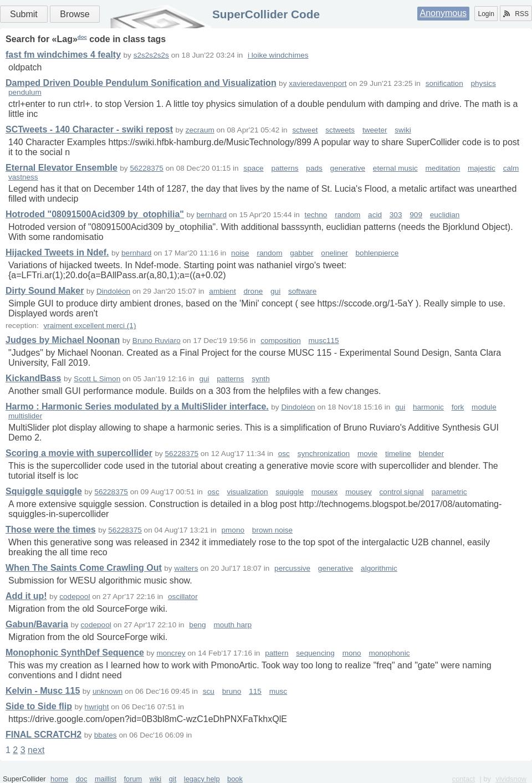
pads (314, 168)
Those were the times (51, 529)
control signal (402, 492)
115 (255, 691)
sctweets (340, 130)
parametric (449, 492)
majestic (482, 168)
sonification (444, 83)
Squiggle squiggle (44, 491)
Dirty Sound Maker (45, 291)
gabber (301, 253)
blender (431, 454)
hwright (97, 707)
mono (352, 653)
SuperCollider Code (266, 14)
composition (281, 341)
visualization (247, 492)
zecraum (200, 130)
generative (348, 168)
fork (458, 407)
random (347, 215)
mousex (325, 492)
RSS (516, 14)
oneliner (334, 253)
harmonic (428, 407)
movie (367, 454)
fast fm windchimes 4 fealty (63, 55)
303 (396, 215)
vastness (23, 177)
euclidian (445, 215)
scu (209, 691)
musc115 (324, 341)
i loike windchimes (278, 55)
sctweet (305, 130)
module (484, 407)
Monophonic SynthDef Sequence (75, 652)
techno (316, 215)
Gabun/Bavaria (37, 624)
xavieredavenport (318, 83)
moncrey (171, 653)
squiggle (290, 492)
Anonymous (444, 13)
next (36, 750)
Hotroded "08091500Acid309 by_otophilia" (95, 214)
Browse (75, 14)
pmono (233, 530)
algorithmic (379, 568)
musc (278, 691)
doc (82, 37)
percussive (292, 568)
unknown (108, 691)
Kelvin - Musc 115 (43, 691)
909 (416, 215)
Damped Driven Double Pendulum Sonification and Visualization (141, 83)
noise (240, 253)
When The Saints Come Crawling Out (84, 568)
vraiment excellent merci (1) (89, 326)
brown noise (272, 530)
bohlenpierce (377, 253)
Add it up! (26, 596)
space (253, 168)
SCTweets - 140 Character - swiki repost (89, 129)
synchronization (324, 454)
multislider (25, 416)
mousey (359, 492)
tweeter (375, 130)
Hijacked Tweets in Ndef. (57, 252)
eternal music (395, 168)
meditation (443, 168)
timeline (398, 454)
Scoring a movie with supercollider (79, 453)
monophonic (389, 653)
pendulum (25, 92)
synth (261, 379)
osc (284, 454)
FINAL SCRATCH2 (44, 735)
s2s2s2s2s (151, 55)
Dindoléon (113, 291)
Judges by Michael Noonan (63, 340)
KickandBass (34, 378)
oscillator (183, 597)
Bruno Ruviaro (157, 341)
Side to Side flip (39, 706)
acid (375, 215)
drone (253, 291)
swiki (403, 130)
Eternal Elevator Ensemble (62, 168)
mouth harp (232, 625)
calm (511, 168)
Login (486, 14)
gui (275, 291)
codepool (75, 597)
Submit (24, 14)
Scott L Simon (97, 379)
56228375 (146, 168)
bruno (232, 691)
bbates (106, 735)
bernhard (212, 215)
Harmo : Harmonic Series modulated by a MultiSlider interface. (137, 406)
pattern (277, 653)
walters (186, 568)
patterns (285, 168)
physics (484, 83)
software (302, 291)
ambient (222, 291)
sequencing (315, 653)
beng (197, 625)
